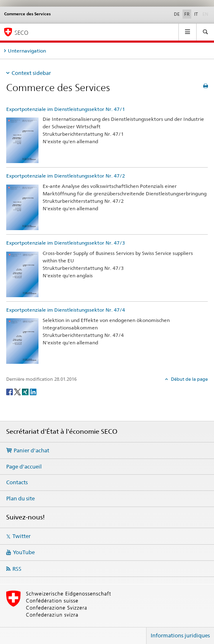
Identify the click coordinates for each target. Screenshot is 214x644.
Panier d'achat (31, 450)
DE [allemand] (177, 14)
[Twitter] (18, 391)
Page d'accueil (24, 466)
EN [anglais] (206, 14)
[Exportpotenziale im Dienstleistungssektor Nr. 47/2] (22, 207)
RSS (17, 569)
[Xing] (26, 391)
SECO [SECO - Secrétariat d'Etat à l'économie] (22, 32)
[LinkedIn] (33, 391)
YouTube (24, 552)
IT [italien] (196, 14)
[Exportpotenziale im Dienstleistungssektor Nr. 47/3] (22, 274)
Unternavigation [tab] (27, 51)
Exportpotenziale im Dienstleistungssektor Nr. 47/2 (66, 176)
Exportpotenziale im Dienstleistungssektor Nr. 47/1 (66, 109)
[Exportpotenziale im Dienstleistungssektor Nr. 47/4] (22, 340)
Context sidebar (31, 73)
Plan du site (20, 498)
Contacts (17, 482)
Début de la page (189, 379)
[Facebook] (10, 391)
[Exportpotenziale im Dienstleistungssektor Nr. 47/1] (22, 140)
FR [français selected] (187, 14)
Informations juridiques (180, 635)
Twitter (22, 536)
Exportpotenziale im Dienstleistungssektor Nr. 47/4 (66, 310)
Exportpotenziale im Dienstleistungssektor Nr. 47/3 (66, 243)
